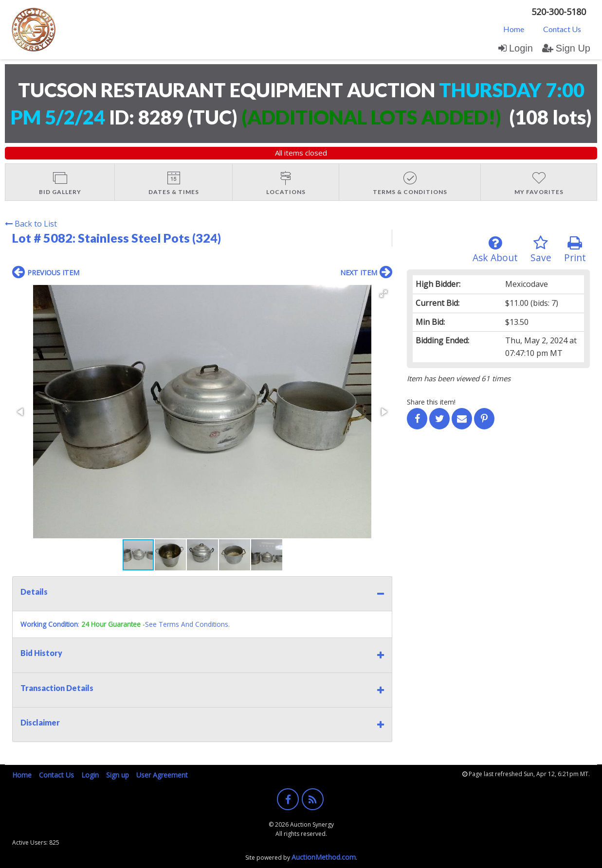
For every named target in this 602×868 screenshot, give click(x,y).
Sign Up (566, 48)
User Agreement (162, 775)
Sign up (118, 775)
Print (575, 250)
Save (541, 250)
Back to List (31, 224)
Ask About (495, 250)
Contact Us (562, 29)
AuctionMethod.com (324, 857)
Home (514, 29)
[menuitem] (514, 29)
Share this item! (431, 402)
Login (516, 48)
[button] (383, 294)
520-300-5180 (559, 12)
